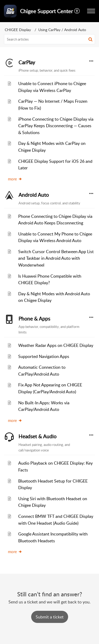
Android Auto (34, 195)
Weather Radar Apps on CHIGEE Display (56, 345)
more (15, 179)
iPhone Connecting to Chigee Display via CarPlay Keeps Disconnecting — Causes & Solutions (56, 126)
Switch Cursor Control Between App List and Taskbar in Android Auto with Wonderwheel (56, 258)
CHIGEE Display (18, 30)
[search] (49, 39)
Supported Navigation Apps (44, 356)
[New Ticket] (50, 617)
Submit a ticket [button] (50, 617)
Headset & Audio (37, 436)
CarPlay (27, 62)
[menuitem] (77, 11)
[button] (77, 11)
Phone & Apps (34, 319)
